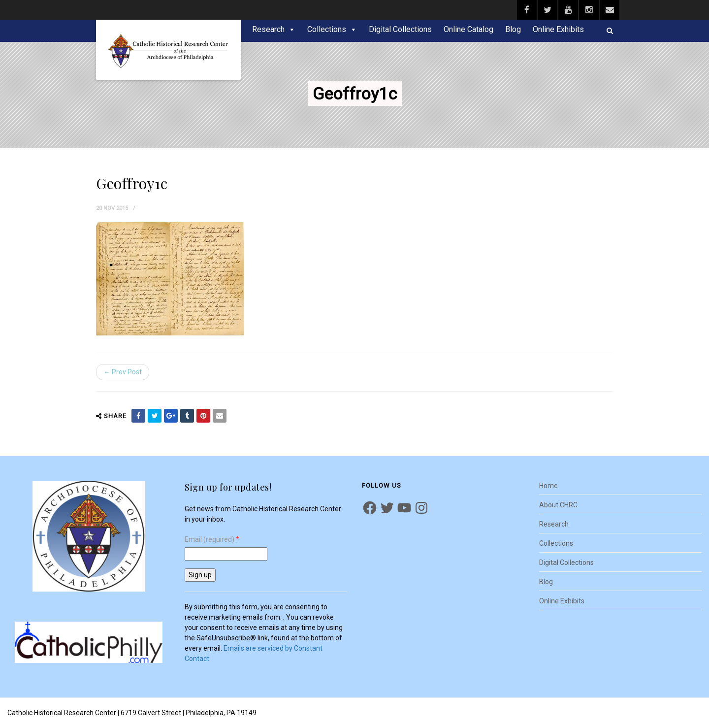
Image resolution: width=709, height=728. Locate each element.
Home (548, 486)
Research (268, 29)
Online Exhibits (558, 29)
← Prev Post (123, 372)
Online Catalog (468, 29)
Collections (327, 29)
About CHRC (558, 505)
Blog (513, 29)
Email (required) (212, 540)
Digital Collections (400, 29)
